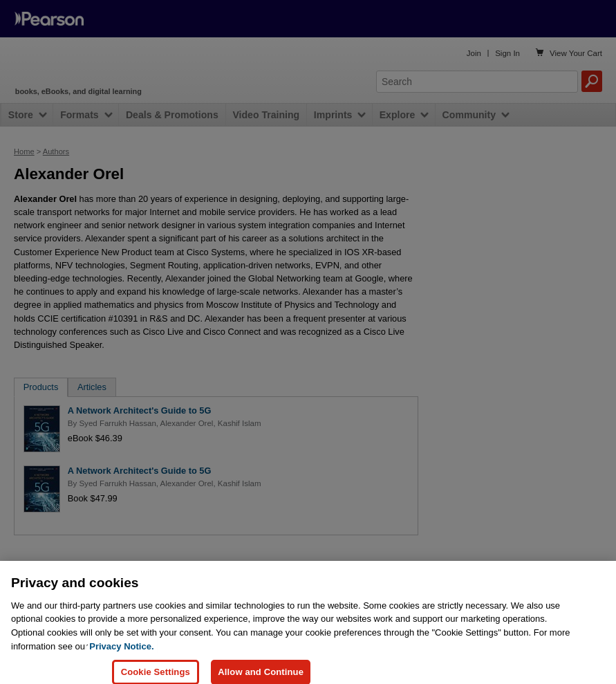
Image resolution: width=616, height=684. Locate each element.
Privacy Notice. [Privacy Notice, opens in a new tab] (121, 654)
